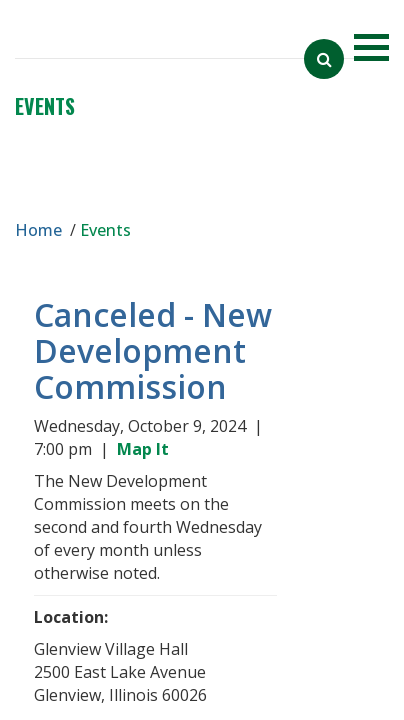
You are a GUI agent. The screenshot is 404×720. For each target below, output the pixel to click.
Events (45, 106)
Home (38, 230)
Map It (147, 449)
